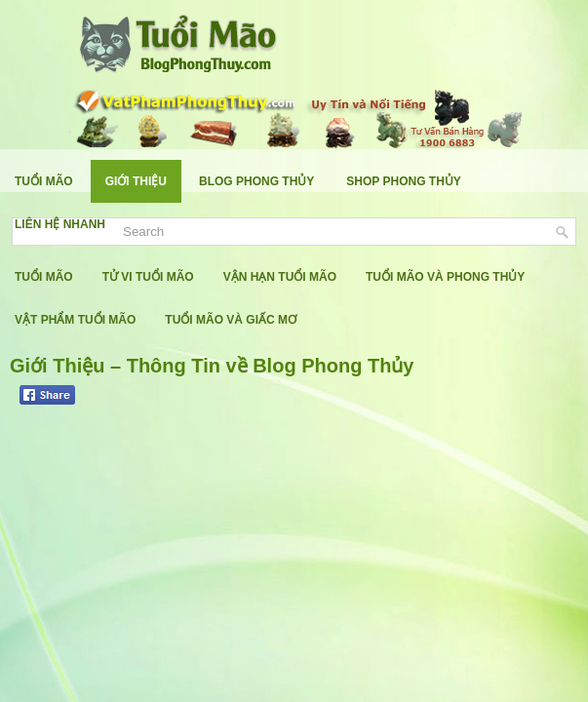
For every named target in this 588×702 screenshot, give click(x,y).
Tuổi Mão (44, 181)
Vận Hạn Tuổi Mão (280, 277)
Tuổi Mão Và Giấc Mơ (231, 320)
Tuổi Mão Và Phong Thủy (445, 277)
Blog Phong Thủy (256, 181)
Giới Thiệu (136, 181)
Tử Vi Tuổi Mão (148, 277)
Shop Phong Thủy (403, 181)
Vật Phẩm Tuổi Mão (75, 320)
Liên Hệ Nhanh (60, 224)
